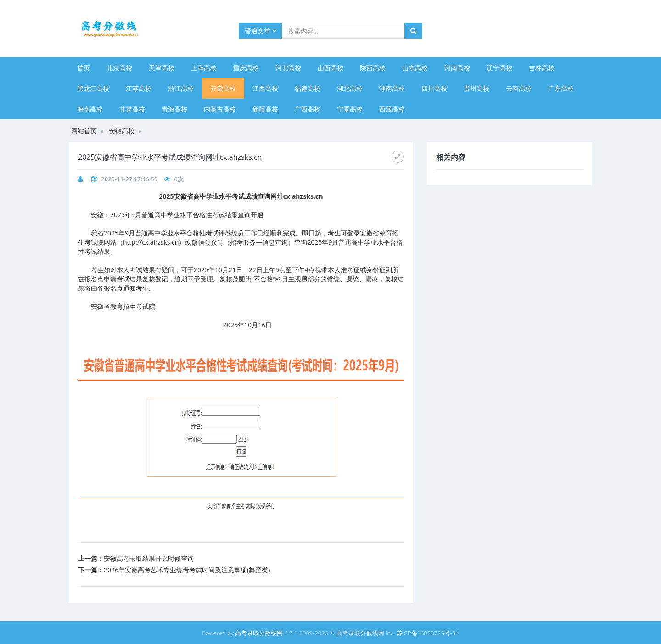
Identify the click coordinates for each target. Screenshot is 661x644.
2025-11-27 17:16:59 (129, 179)
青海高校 (174, 109)
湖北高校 (350, 88)
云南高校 (519, 88)
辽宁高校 (499, 68)
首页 (84, 68)
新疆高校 (265, 109)
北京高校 (119, 68)
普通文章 (260, 31)
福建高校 (308, 88)
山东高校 (415, 68)
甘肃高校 (132, 109)
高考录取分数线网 (259, 633)
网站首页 (84, 131)
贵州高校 (476, 88)
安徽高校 (223, 88)
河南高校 (457, 68)
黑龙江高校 (93, 88)
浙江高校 (181, 88)
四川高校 (434, 88)
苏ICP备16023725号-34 (428, 633)
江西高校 (265, 88)
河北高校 (288, 68)
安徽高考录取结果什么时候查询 (149, 558)
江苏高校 (139, 88)
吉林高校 (542, 68)
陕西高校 (373, 68)
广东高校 (561, 88)
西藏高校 (392, 109)
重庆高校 (246, 68)
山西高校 (330, 68)
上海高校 (204, 68)
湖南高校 (392, 88)
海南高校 (90, 109)
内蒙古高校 (220, 109)
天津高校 (162, 68)
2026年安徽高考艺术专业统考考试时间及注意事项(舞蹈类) (187, 570)
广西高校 (308, 109)
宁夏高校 (350, 109)
